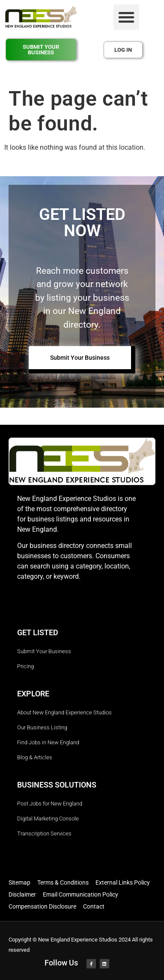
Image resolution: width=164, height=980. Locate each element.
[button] (126, 17)
